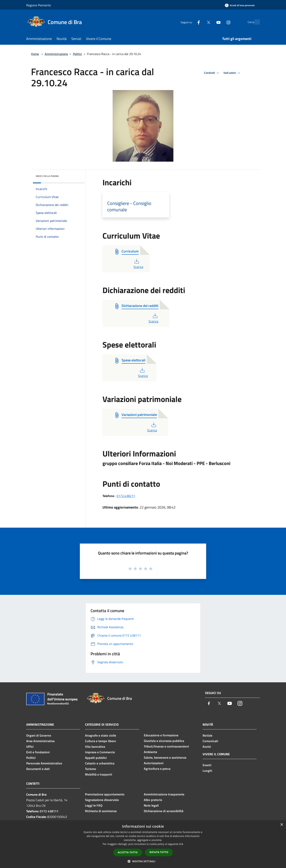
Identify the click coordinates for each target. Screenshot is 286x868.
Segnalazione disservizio (102, 800)
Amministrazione (56, 54)
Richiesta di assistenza (101, 811)
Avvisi (207, 747)
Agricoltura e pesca (157, 769)
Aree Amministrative (40, 741)
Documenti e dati (38, 769)
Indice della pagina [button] (47, 176)
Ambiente (150, 752)
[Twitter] (200, 22)
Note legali (151, 805)
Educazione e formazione (161, 735)
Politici (77, 54)
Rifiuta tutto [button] (159, 852)
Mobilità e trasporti (99, 774)
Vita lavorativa (95, 747)
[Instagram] (220, 22)
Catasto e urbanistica (100, 763)
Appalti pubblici (96, 758)
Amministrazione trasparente (164, 794)
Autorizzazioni (154, 763)
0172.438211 (126, 496)
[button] (143, 861)
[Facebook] (190, 22)
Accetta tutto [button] (128, 852)
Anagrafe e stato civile (100, 735)
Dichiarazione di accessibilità (164, 811)
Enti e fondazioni (38, 752)
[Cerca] (255, 22)
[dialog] (143, 844)
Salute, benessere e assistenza (165, 757)
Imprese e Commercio (100, 752)
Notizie (207, 735)
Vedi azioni (232, 73)
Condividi (212, 73)
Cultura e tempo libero (100, 741)
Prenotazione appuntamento (105, 794)
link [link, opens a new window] (181, 844)
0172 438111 (49, 811)
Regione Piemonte (39, 5)
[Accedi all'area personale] (240, 5)
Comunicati (210, 741)
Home (35, 54)
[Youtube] (210, 22)
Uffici (30, 747)
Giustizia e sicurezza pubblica (164, 741)
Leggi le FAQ (94, 805)
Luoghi (207, 771)
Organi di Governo (39, 735)
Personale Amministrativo (44, 763)
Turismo (91, 769)
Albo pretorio (153, 800)
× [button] (282, 825)
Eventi (207, 765)
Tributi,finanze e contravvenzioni (166, 746)
